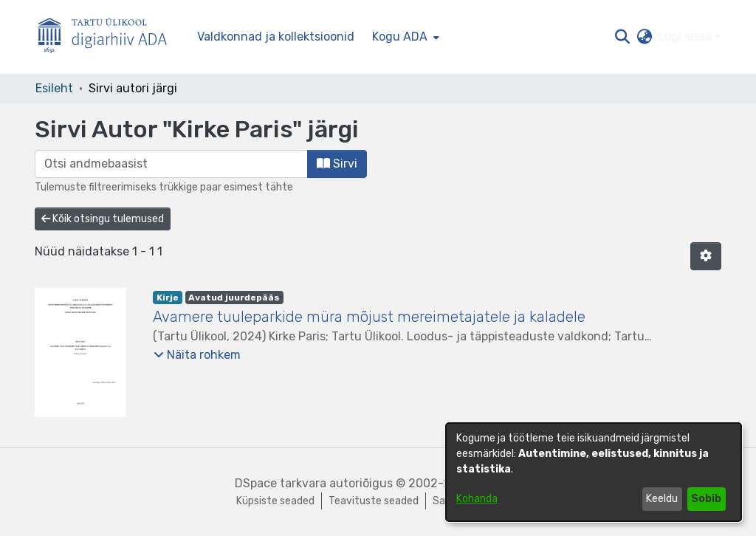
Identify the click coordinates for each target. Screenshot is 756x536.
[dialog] (594, 472)
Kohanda (477, 499)
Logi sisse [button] (686, 37)
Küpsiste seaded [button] (275, 501)
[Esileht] (109, 37)
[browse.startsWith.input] (171, 164)
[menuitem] (404, 37)
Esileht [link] (54, 88)
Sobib (706, 499)
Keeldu (662, 499)
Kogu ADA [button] (400, 37)
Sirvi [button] (337, 164)
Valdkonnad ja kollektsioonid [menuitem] (276, 37)
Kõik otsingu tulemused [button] (103, 219)
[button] (622, 37)
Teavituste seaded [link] (374, 501)
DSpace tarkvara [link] (281, 483)
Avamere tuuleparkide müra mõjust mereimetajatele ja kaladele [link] (369, 317)
